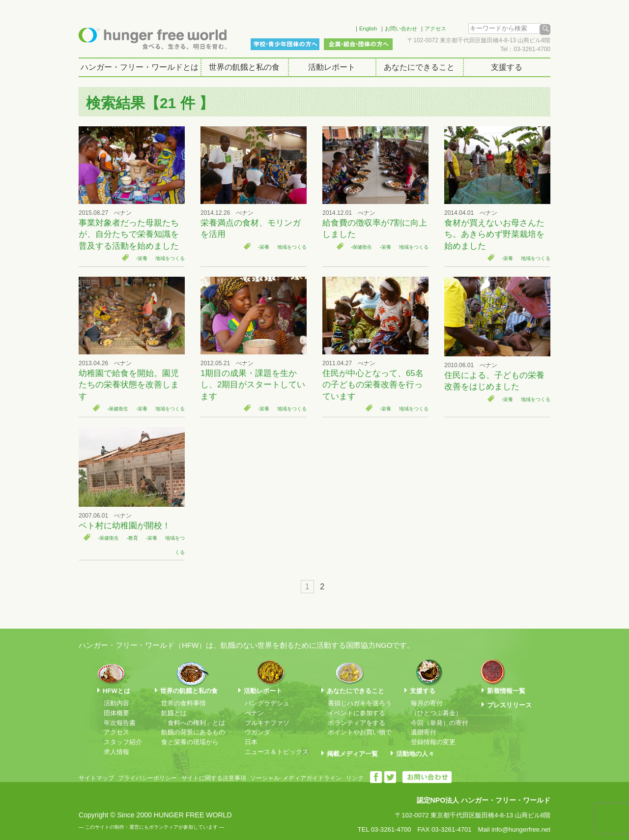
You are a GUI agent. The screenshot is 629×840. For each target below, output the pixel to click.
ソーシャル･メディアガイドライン (296, 778)
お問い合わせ (401, 29)
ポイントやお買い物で (360, 732)
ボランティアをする (357, 723)
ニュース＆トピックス (277, 752)
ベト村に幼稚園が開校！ (125, 526)
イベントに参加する (357, 713)
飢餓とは (174, 713)
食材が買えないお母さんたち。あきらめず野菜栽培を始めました (494, 234)
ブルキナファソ (267, 723)
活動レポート (332, 67)
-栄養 (142, 258)
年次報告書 (120, 723)
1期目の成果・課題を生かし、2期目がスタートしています (253, 385)
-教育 (132, 538)
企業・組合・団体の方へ (358, 44)
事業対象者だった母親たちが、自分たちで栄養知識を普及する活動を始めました (129, 234)
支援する (507, 67)
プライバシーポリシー (147, 778)
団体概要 (116, 713)
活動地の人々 (415, 754)
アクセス (435, 29)
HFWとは (116, 691)
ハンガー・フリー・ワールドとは (140, 67)
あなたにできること (419, 67)
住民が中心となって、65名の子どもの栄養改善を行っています (373, 385)
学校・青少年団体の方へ (285, 44)
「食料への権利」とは (193, 723)
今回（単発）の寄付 (440, 723)
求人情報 (116, 752)
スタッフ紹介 (123, 742)
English (368, 29)
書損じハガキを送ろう (360, 703)
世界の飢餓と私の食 (244, 67)
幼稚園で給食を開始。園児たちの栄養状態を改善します (129, 385)
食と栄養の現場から (190, 742)
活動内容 (116, 703)
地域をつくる (170, 258)
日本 (251, 742)
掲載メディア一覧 (352, 754)
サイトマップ (96, 778)
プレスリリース (509, 705)
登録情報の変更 (433, 742)
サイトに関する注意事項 (214, 778)
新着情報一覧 (506, 691)
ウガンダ (257, 732)
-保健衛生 (361, 247)
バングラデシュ (267, 703)
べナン (254, 713)
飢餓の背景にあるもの (193, 732)
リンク (355, 778)
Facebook (334, 27)
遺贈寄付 (424, 732)
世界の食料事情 (184, 703)
